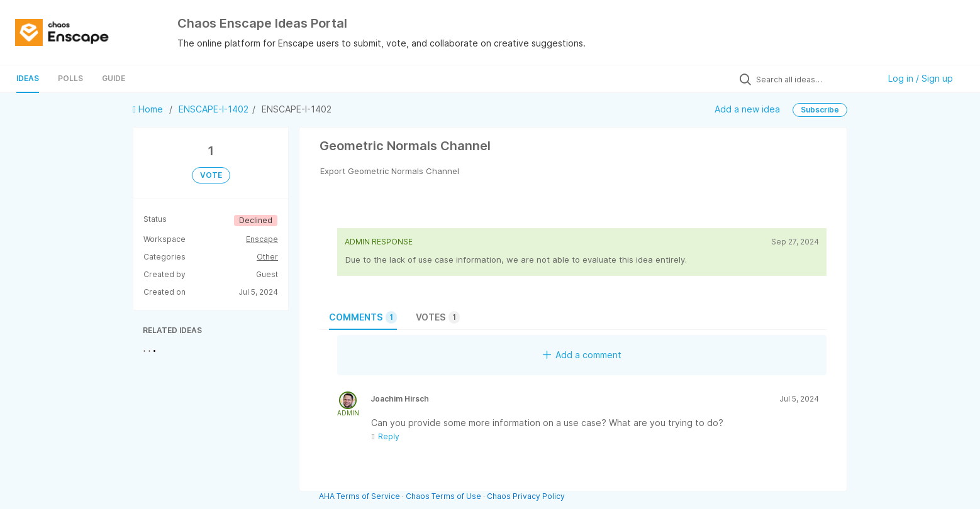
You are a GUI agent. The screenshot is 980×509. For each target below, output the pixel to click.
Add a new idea (747, 109)
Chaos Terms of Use (443, 496)
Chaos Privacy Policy (526, 496)
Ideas (28, 78)
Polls (70, 78)
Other (267, 257)
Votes (438, 317)
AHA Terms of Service (360, 496)
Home (149, 109)
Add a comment (582, 355)
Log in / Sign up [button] (921, 78)
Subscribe (820, 110)
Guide (114, 78)
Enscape (262, 239)
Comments (363, 317)
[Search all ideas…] (815, 79)
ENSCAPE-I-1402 (214, 109)
